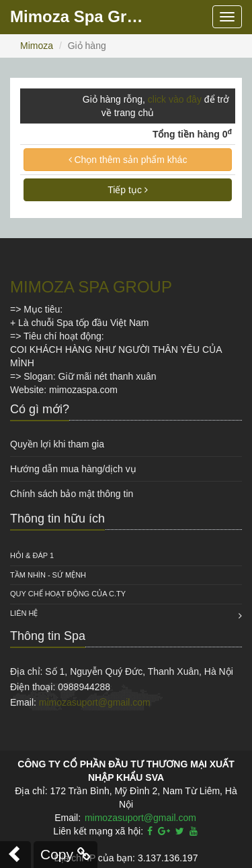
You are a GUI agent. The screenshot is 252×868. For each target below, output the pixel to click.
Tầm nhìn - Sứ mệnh (48, 575)
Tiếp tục (128, 190)
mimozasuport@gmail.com (95, 702)
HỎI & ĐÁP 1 (32, 555)
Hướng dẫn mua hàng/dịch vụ (73, 469)
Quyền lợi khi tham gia (57, 444)
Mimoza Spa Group (81, 16)
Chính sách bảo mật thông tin (72, 494)
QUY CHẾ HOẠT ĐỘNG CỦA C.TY (68, 594)
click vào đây (175, 99)
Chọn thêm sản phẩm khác (128, 160)
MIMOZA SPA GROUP (91, 287)
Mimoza (37, 46)
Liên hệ (24, 613)
